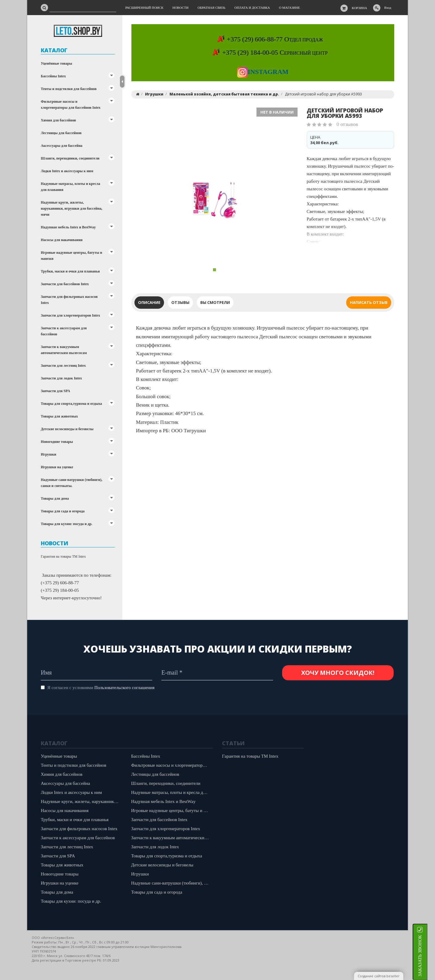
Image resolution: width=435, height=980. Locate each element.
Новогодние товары (57, 442)
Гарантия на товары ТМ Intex (63, 556)
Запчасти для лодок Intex (61, 378)
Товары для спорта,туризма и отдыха (71, 404)
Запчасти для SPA (55, 391)
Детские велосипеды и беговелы (67, 429)
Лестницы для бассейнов (61, 133)
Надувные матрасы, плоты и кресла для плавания (70, 187)
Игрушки (48, 454)
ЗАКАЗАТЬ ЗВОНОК (427, 956)
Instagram (263, 72)
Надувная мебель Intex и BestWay (68, 227)
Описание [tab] (149, 302)
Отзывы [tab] (180, 302)
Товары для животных (59, 416)
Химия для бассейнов (58, 120)
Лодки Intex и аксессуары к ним (67, 171)
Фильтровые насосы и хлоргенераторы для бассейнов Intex (71, 105)
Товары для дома (55, 498)
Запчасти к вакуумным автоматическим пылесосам (64, 350)
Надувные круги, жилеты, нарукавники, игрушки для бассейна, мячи (71, 208)
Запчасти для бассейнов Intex (65, 284)
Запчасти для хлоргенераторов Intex (70, 315)
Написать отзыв (369, 302)
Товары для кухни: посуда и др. (67, 524)
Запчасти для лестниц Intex (63, 366)
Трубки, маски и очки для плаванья (70, 271)
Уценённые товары (56, 63)
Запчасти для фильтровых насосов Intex (69, 300)
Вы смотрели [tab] (215, 302)
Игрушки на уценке (57, 467)
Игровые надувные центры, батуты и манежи (71, 256)
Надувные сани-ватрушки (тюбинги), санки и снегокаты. (72, 483)
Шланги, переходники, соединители (70, 158)
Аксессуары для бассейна (62, 146)
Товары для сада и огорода (63, 511)
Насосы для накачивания (62, 240)
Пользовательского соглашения (124, 688)
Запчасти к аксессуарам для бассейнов (64, 331)
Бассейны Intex (53, 76)
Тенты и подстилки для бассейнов (69, 89)
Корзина (360, 8)
